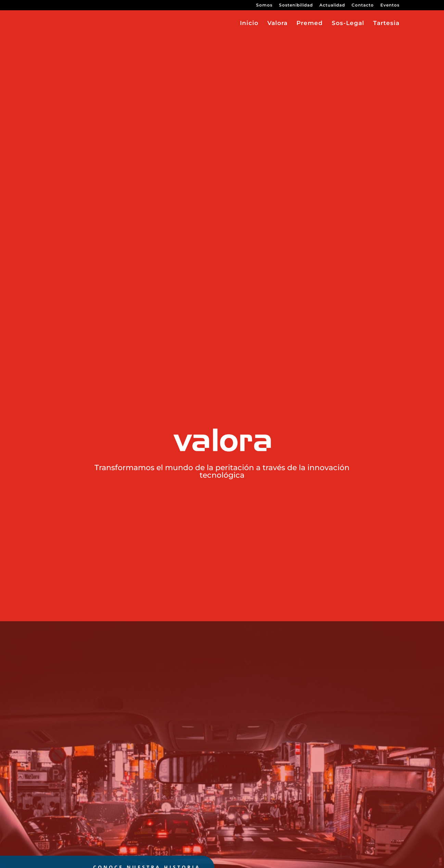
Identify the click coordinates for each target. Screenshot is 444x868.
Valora (277, 23)
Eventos (390, 5)
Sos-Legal (348, 23)
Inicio (249, 23)
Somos (264, 5)
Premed (310, 23)
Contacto (363, 5)
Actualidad (332, 5)
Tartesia (386, 23)
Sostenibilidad (296, 5)
